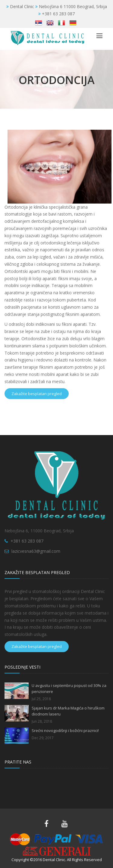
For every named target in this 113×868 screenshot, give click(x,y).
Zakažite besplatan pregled (37, 394)
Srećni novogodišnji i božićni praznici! (65, 730)
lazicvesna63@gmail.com (36, 551)
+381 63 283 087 (27, 541)
